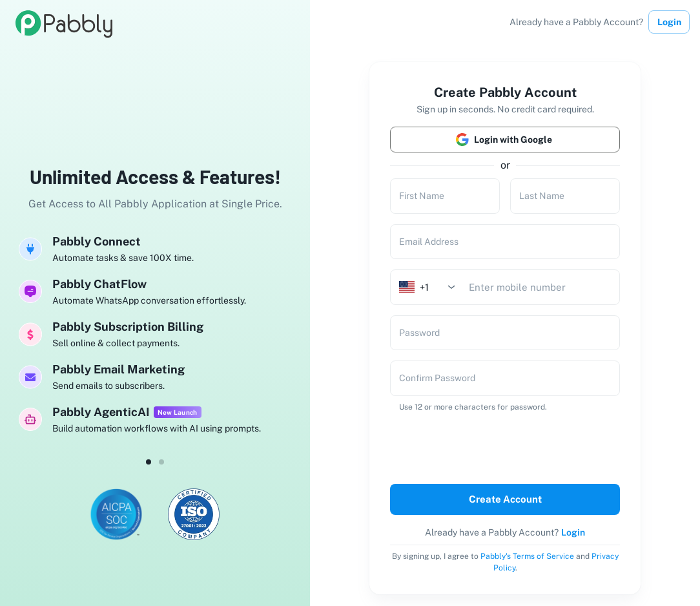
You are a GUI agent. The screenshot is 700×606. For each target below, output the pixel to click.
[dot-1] (161, 462)
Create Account (505, 499)
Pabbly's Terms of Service (527, 556)
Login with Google (505, 140)
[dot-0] (149, 462)
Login (669, 22)
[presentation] (477, 445)
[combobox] (431, 287)
